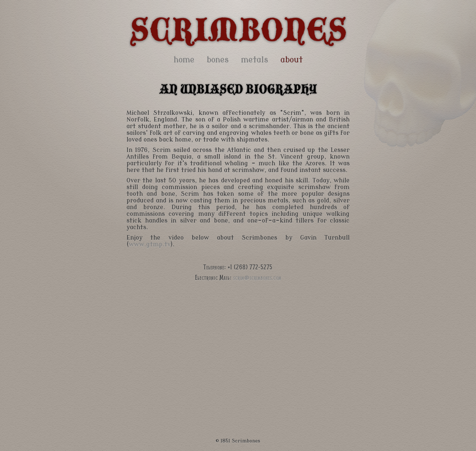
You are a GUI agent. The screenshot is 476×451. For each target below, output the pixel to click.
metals (255, 60)
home (184, 60)
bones (218, 60)
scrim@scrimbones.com (257, 277)
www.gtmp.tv (150, 244)
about (292, 60)
